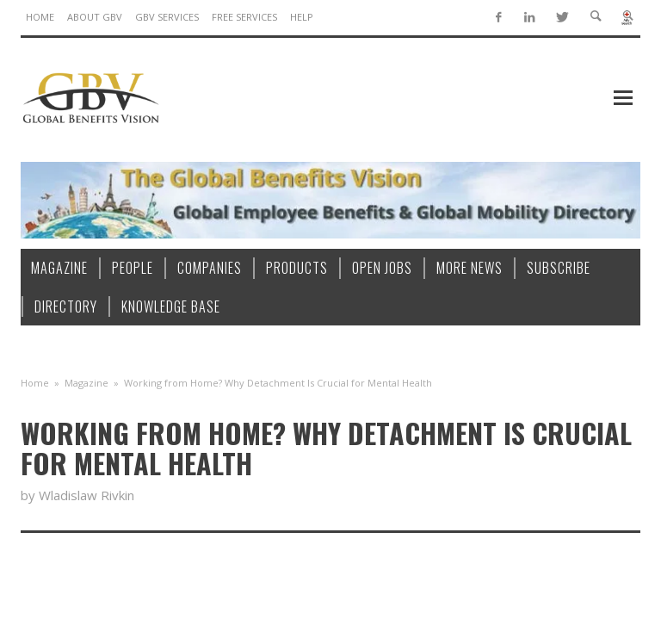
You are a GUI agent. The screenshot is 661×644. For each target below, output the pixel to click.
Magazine (86, 383)
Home (35, 383)
